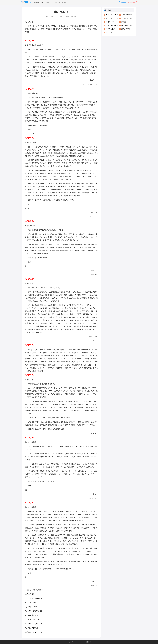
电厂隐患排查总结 (31, 611)
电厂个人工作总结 (31, 624)
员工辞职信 (110, 32)
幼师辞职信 (110, 22)
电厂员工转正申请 (31, 598)
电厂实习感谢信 (31, 615)
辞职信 (55, 2)
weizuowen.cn (82, 642)
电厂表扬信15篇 (31, 628)
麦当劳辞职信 (126, 29)
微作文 (44, 2)
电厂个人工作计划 (31, 620)
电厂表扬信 (29, 607)
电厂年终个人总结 (31, 632)
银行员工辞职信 (127, 25)
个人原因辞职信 (127, 18)
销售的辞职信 (111, 29)
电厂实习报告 (30, 594)
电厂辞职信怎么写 (112, 18)
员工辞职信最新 (127, 15)
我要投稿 (123, 2)
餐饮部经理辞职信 (112, 15)
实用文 (49, 2)
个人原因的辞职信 (112, 25)
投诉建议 (133, 2)
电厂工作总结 (30, 603)
